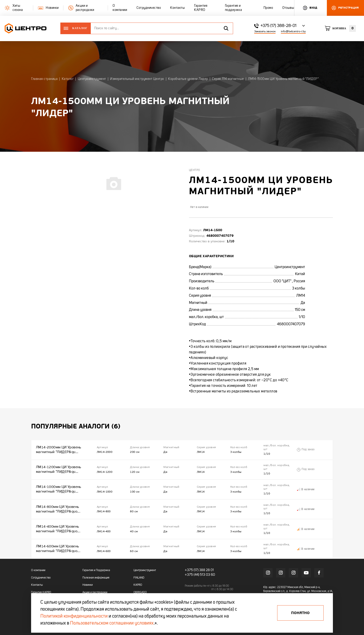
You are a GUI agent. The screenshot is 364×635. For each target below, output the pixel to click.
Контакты (37, 569)
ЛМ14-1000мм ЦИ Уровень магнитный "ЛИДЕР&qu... (58, 483)
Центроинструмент (145, 554)
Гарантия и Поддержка (96, 554)
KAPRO (138, 569)
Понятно (300, 613)
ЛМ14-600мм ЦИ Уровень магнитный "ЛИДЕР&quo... (57, 534)
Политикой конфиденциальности (74, 616)
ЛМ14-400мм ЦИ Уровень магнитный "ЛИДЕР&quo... (57, 517)
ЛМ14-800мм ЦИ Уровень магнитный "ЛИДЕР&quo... (57, 500)
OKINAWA (139, 584)
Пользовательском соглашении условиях (112, 623)
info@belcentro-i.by (293, 31)
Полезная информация (96, 562)
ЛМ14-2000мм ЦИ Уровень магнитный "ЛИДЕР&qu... (58, 448)
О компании (38, 554)
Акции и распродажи (95, 576)
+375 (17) (191, 554)
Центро (194, 170)
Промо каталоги (92, 584)
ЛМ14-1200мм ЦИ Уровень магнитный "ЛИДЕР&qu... (58, 466)
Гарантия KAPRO (41, 576)
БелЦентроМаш (143, 591)
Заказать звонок (265, 31)
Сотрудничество (41, 562)
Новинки (88, 569)
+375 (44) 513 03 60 (199, 558)
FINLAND (139, 562)
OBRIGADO (140, 576)
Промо (35, 591)
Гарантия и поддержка (45, 584)
